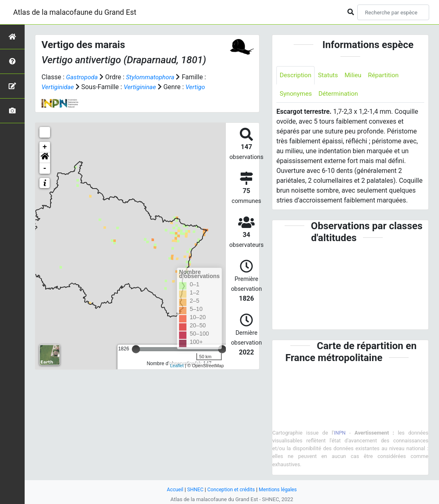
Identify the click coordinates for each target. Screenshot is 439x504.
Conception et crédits (231, 489)
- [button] (45, 168)
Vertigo (199, 87)
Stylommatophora (153, 77)
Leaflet (177, 366)
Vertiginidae (59, 87)
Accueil (173, 489)
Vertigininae (142, 87)
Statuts (330, 75)
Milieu (356, 75)
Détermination (341, 94)
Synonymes (296, 94)
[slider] (136, 349)
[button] (45, 158)
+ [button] (45, 147)
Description (296, 75)
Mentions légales (279, 489)
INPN (340, 434)
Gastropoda (83, 77)
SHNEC (194, 489)
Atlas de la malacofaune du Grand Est (75, 12)
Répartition (387, 75)
